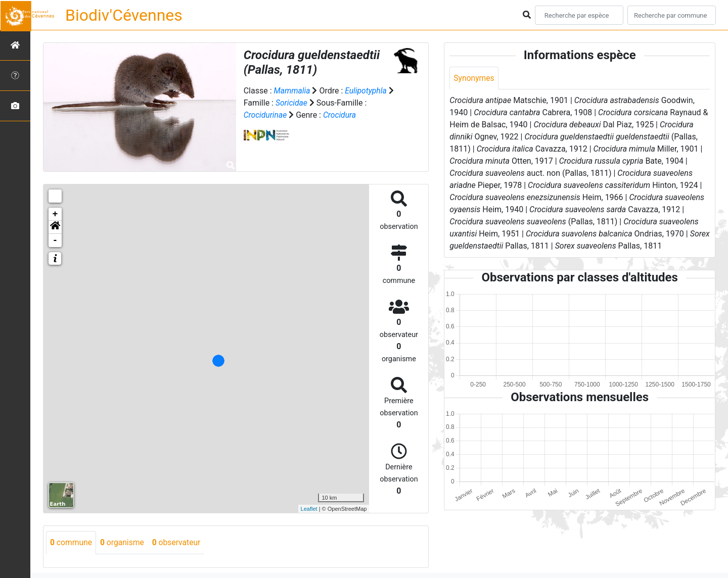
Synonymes (474, 78)
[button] (55, 227)
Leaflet (309, 509)
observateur (179, 542)
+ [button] (55, 214)
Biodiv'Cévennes (124, 15)
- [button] (55, 240)
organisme (124, 542)
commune (72, 542)
